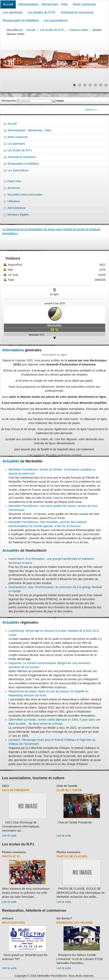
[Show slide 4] (90, 85)
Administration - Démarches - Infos (43, 4)
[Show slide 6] (101, 85)
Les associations (56, 21)
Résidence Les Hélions (75, 923)
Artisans (8, 918)
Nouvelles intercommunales (25, 195)
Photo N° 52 (11, 856)
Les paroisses (13, 12)
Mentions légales (18, 215)
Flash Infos (14, 181)
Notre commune (84, 4)
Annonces (14, 188)
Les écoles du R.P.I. (42, 12)
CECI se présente (16, 790)
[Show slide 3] (85, 85)
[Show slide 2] (80, 85)
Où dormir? (64, 918)
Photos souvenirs (14, 852)
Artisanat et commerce (77, 12)
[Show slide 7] (106, 85)
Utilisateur (14, 201)
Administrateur (17, 208)
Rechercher (9, 101)
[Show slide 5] (95, 85)
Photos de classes (72, 856)
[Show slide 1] (74, 85)
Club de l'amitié (67, 786)
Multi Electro (13, 923)
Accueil (8, 4)
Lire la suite (9, 836)
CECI (5, 786)
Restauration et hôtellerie (21, 21)
